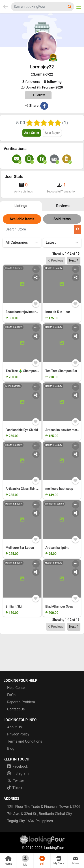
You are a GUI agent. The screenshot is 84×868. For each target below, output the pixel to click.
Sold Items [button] (62, 219)
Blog (11, 749)
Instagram (18, 774)
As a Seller (32, 133)
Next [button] (74, 260)
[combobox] (39, 7)
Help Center (17, 688)
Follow (38, 95)
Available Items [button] (22, 219)
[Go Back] (5, 7)
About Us (14, 727)
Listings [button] (21, 206)
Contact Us (16, 709)
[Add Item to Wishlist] (36, 304)
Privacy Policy (18, 734)
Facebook (18, 766)
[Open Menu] (79, 7)
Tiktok (15, 788)
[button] (8, 861)
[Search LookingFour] (70, 7)
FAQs (11, 695)
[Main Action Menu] (36, 269)
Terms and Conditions (25, 741)
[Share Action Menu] (36, 278)
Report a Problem (21, 702)
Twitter (16, 781)
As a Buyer (52, 133)
